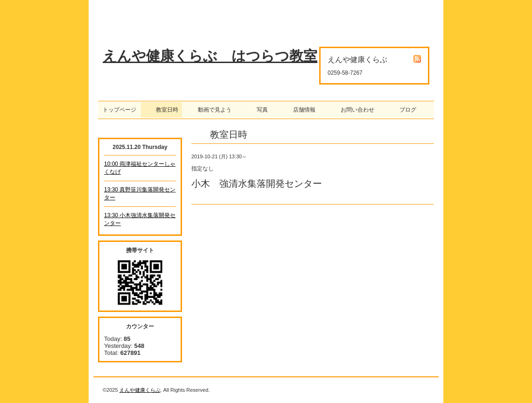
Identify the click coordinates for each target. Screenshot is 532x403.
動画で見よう (212, 110)
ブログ (405, 110)
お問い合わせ (355, 110)
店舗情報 (301, 110)
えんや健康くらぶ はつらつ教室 (210, 56)
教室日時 (161, 110)
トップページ (119, 110)
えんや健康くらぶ (140, 390)
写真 (259, 110)
